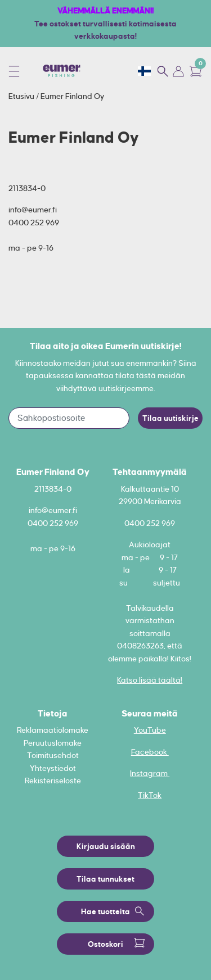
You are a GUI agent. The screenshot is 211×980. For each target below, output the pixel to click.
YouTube (150, 730)
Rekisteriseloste (53, 781)
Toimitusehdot (53, 755)
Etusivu (22, 96)
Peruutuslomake (53, 743)
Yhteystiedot (53, 768)
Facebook (150, 752)
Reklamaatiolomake (53, 730)
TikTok (150, 795)
